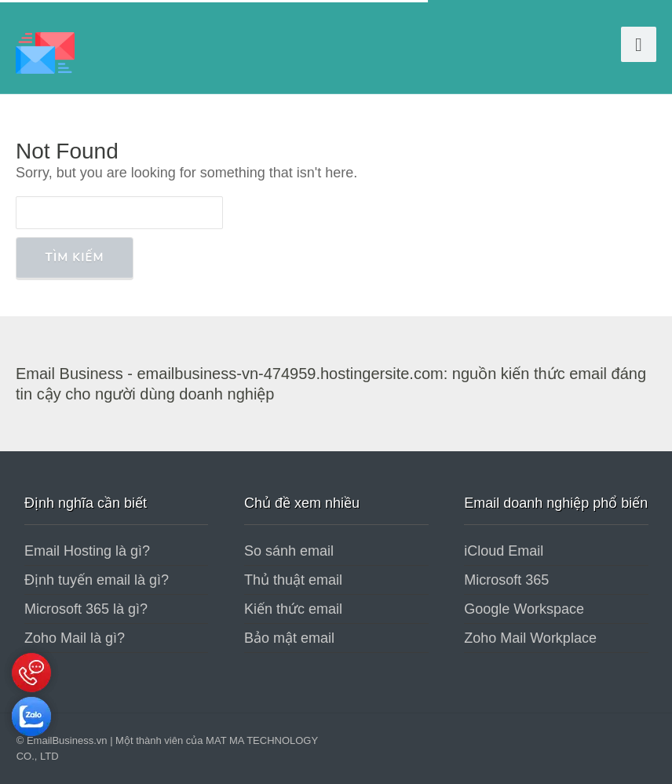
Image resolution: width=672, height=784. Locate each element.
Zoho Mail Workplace (530, 638)
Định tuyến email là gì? (97, 580)
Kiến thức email (293, 609)
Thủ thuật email (293, 580)
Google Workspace (524, 609)
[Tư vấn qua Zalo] (31, 740)
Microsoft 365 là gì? (86, 609)
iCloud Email (504, 551)
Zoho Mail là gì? (75, 638)
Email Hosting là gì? (87, 551)
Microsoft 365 (506, 580)
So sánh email (289, 551)
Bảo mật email (289, 638)
